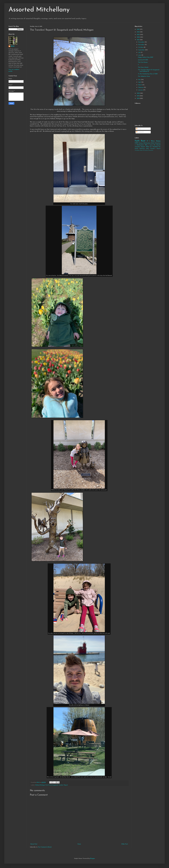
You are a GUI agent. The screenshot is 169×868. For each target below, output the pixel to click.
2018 (138, 98)
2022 (139, 37)
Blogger (92, 858)
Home (79, 844)
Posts (138, 129)
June (140, 55)
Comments (140, 132)
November (142, 45)
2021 (138, 40)
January (141, 90)
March (140, 85)
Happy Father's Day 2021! (146, 57)
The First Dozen (143, 62)
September (142, 50)
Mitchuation (147, 143)
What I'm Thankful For (153, 147)
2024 (138, 32)
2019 (138, 96)
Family (136, 149)
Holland (37, 785)
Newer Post (34, 844)
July (140, 52)
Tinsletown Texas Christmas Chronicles (144, 150)
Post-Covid (49, 785)
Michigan (43, 785)
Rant (143, 141)
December (142, 42)
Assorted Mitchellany (39, 10)
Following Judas (144, 149)
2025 (138, 29)
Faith (137, 141)
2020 (139, 93)
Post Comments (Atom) (45, 847)
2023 (138, 35)
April (140, 82)
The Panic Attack (143, 67)
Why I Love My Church (153, 145)
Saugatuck (55, 785)
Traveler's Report (155, 149)
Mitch (13, 46)
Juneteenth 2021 (143, 60)
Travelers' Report (63, 785)
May (140, 80)
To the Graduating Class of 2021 (148, 74)
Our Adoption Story (144, 76)
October (141, 47)
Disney (141, 143)
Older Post (125, 844)
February (141, 87)
